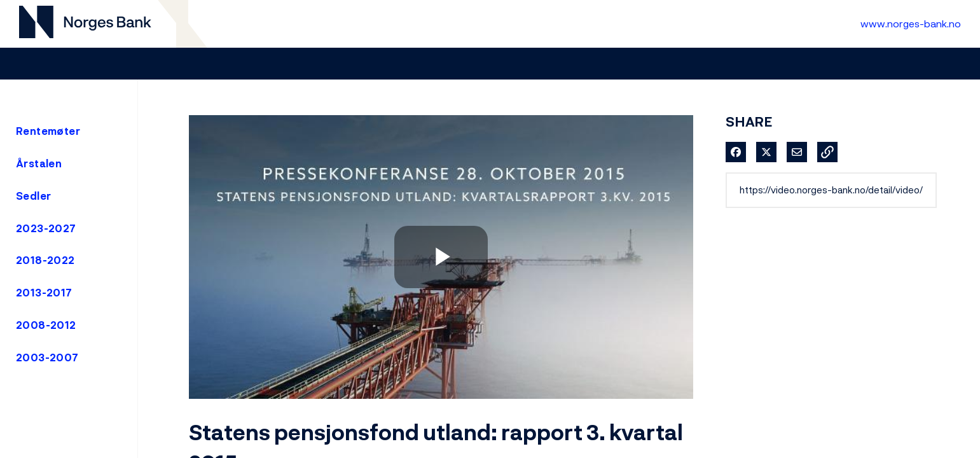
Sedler (33, 196)
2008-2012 (46, 325)
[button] (827, 152)
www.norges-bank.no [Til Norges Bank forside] (911, 24)
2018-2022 (45, 260)
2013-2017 (44, 293)
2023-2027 (46, 228)
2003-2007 (47, 357)
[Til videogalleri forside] (85, 24)
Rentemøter (48, 131)
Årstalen (39, 163)
